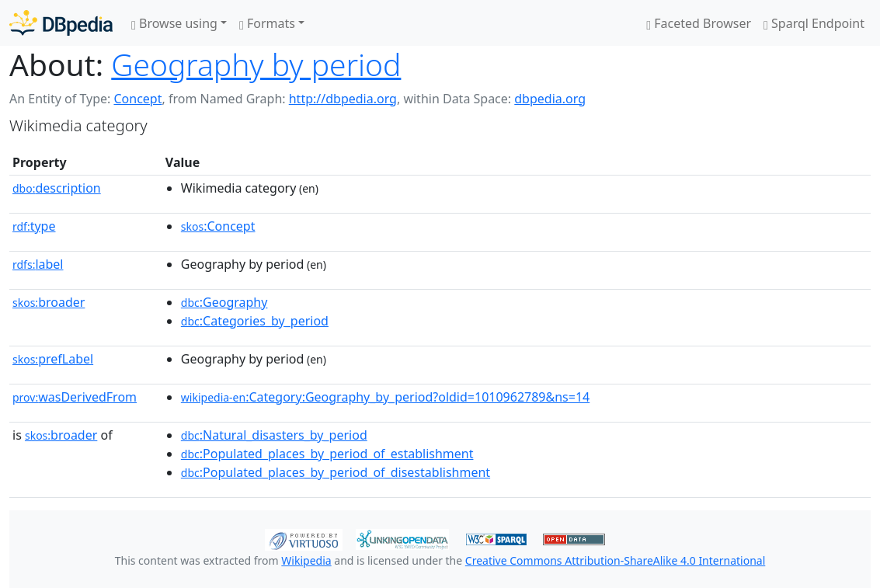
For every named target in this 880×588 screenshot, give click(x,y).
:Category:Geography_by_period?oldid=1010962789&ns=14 (385, 397)
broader (49, 302)
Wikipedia (306, 560)
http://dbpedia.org (343, 99)
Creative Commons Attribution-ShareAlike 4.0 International (615, 560)
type (34, 226)
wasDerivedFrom (75, 397)
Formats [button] (267, 23)
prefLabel (53, 359)
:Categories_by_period (255, 321)
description (57, 188)
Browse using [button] (174, 23)
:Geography (224, 302)
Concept (137, 99)
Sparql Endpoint (814, 23)
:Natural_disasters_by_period (274, 435)
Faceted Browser (699, 23)
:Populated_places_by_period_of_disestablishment (336, 472)
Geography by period (256, 64)
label (38, 264)
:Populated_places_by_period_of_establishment (327, 454)
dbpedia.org (550, 99)
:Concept (218, 226)
